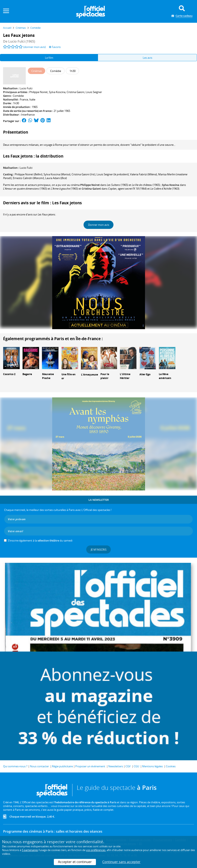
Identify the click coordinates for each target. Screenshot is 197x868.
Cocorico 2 (9, 374)
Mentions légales (152, 766)
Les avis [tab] (147, 58)
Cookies (171, 766)
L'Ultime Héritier (125, 376)
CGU (136, 766)
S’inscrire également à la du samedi (40, 540)
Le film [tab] (49, 58)
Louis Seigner (94, 92)
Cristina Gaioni (75, 92)
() (28, 174)
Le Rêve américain (165, 376)
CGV (128, 766)
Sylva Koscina (57, 92)
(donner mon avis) (35, 47)
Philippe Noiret (38, 92)
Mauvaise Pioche (48, 376)
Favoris (55, 47)
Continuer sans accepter (121, 862)
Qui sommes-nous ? (15, 766)
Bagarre (27, 374)
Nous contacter (39, 766)
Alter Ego (145, 374)
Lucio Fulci (26, 88)
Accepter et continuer (75, 862)
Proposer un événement (90, 766)
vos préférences (96, 850)
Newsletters (116, 766)
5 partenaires (30, 850)
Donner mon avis (99, 225)
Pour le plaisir (105, 376)
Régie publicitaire (62, 766)
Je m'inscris (99, 550)
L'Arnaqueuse (90, 375)
